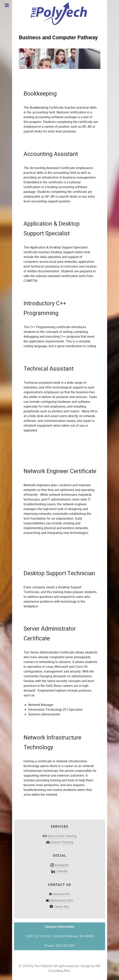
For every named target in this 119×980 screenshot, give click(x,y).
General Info (61, 894)
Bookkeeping (40, 94)
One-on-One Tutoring (62, 836)
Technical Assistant (49, 369)
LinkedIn (62, 871)
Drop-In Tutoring (62, 842)
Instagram (62, 865)
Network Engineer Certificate (60, 471)
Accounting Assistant (51, 154)
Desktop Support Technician (59, 573)
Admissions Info (62, 900)
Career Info (61, 907)
